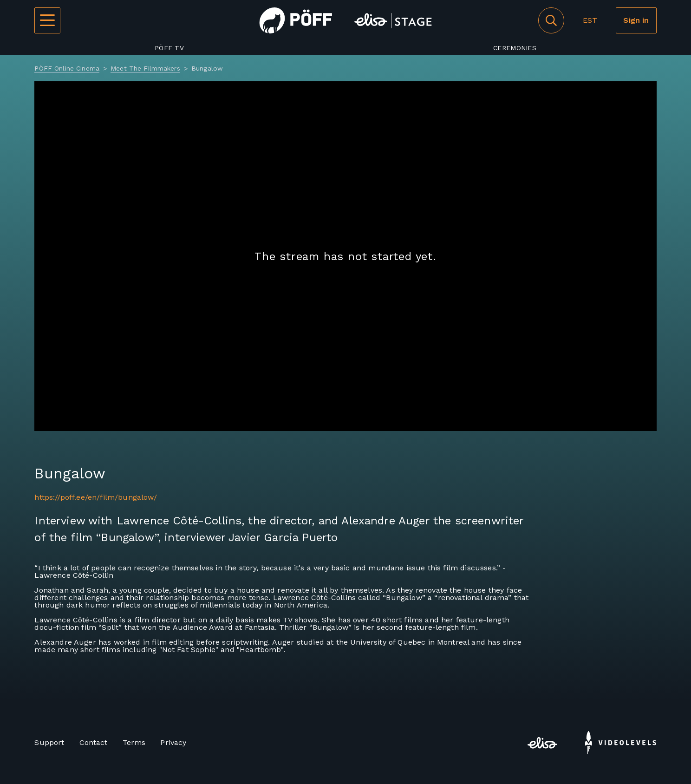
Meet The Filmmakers (145, 68)
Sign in (636, 20)
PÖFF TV (169, 48)
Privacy (173, 742)
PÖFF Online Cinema (67, 68)
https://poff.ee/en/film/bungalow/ (95, 497)
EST (590, 20)
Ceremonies (515, 48)
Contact (94, 742)
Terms (134, 742)
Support (49, 742)
